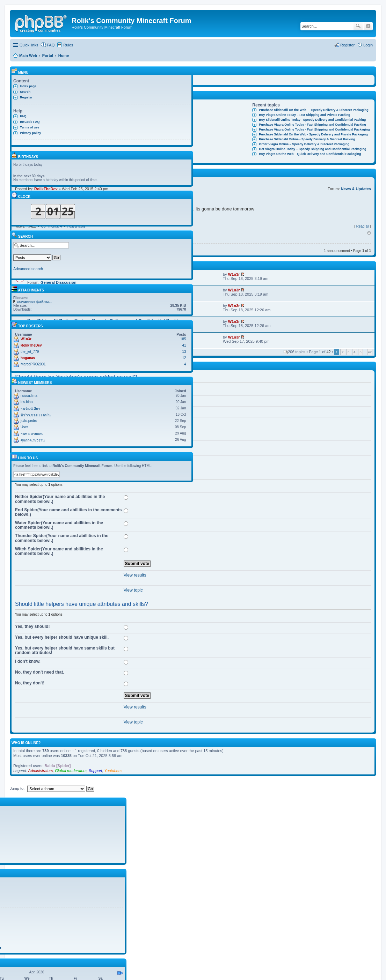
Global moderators (71, 771)
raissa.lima (29, 396)
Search (358, 26)
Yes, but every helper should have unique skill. (62, 637)
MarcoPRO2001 (33, 364)
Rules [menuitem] (68, 45)
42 (370, 352)
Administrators (41, 771)
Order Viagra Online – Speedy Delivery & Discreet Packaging (304, 144)
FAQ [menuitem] (51, 45)
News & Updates (356, 189)
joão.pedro (29, 421)
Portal (48, 55)
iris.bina (27, 402)
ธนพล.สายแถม (32, 434)
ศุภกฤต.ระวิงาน (33, 440)
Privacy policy (31, 133)
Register (26, 97)
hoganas (28, 358)
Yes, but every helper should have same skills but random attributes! (65, 650)
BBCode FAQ (30, 122)
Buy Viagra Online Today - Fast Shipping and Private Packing (304, 115)
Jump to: (17, 788)
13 (184, 352)
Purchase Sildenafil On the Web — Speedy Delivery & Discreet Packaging (314, 110)
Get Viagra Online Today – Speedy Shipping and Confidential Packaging (312, 149)
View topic (133, 590)
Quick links (29, 45)
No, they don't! (30, 683)
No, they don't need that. (40, 672)
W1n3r (234, 274)
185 (183, 339)
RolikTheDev (31, 345)
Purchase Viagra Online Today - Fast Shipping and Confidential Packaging (314, 129)
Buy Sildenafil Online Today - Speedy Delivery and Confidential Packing (312, 120)
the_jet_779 (30, 352)
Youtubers (113, 771)
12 (184, 358)
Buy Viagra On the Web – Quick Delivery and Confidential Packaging (310, 154)
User (24, 427)
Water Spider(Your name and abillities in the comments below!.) (59, 525)
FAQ (23, 116)
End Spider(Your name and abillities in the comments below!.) (68, 512)
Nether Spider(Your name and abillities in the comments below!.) (60, 499)
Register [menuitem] (347, 45)
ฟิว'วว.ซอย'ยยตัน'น (36, 415)
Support (96, 771)
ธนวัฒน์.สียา (30, 409)
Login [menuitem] (368, 45)
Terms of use (30, 127)
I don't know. (28, 661)
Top (369, 233)
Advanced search (368, 26)
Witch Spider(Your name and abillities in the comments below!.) (59, 551)
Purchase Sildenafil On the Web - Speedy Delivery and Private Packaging (313, 134)
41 (184, 345)
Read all (363, 226)
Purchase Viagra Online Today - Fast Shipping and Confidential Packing (312, 125)
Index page (28, 86)
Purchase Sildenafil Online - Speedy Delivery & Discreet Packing (307, 139)
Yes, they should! (32, 626)
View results (135, 575)
